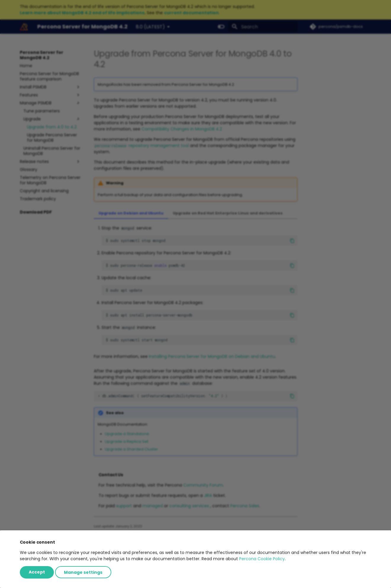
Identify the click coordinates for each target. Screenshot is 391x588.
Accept (37, 572)
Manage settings (83, 572)
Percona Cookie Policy (262, 559)
